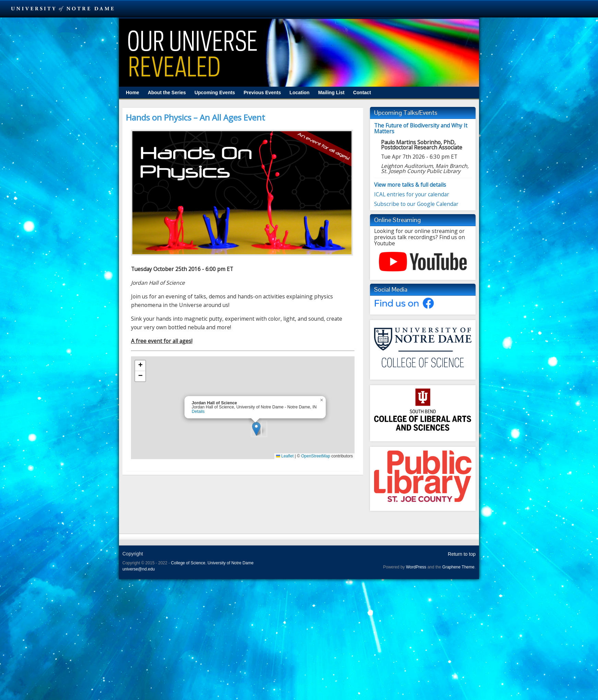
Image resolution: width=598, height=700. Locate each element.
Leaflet (285, 456)
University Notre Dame (63, 9)
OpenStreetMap (316, 456)
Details (198, 412)
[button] (256, 429)
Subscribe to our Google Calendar (416, 204)
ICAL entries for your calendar (412, 194)
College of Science (188, 563)
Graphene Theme (458, 567)
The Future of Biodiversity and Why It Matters (421, 128)
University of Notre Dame (230, 563)
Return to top (462, 554)
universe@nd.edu (139, 569)
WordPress (416, 567)
